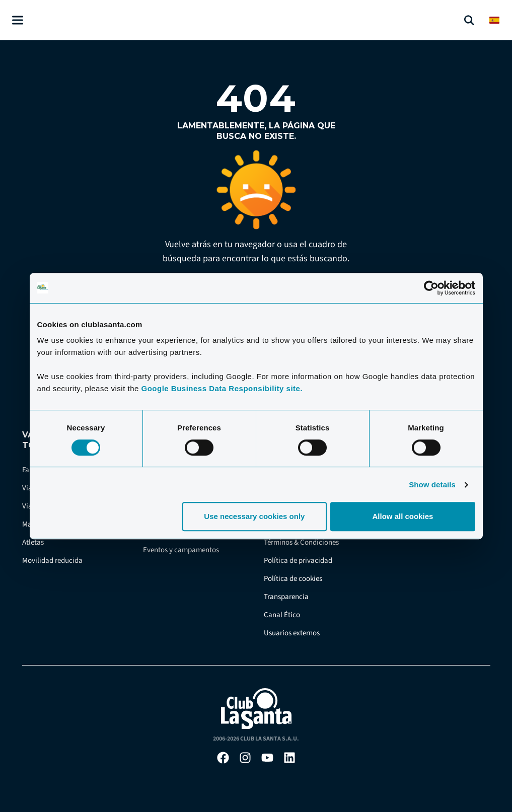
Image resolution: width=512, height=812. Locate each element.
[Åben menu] (18, 20)
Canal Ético (282, 615)
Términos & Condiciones (301, 542)
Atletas (33, 542)
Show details (432, 485)
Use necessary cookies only (254, 516)
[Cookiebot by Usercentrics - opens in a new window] (431, 288)
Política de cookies (293, 579)
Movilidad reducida (52, 561)
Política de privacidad (298, 561)
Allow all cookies (403, 516)
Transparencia (286, 597)
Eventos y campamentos (181, 550)
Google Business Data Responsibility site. (222, 388)
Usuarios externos (292, 633)
